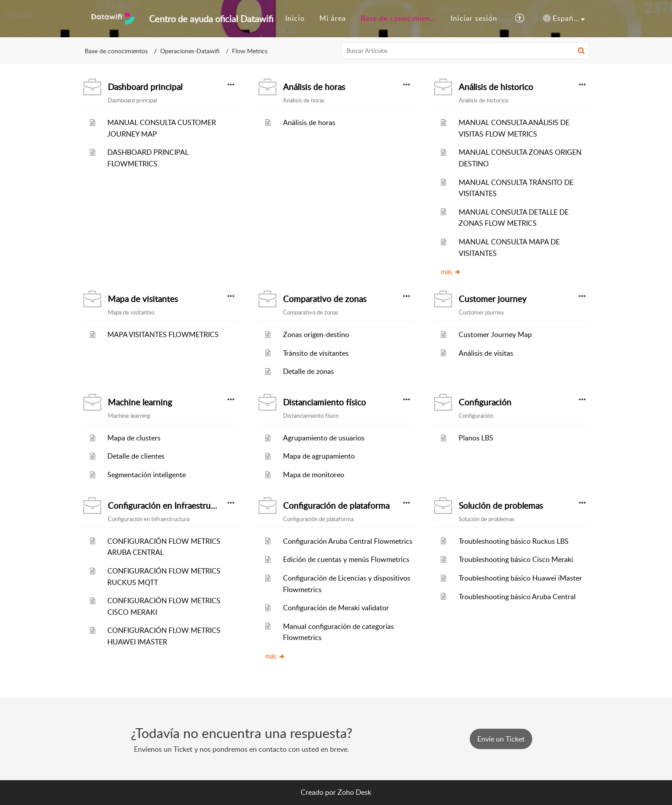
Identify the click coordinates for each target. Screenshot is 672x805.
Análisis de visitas (486, 353)
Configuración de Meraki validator (336, 608)
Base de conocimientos (116, 51)
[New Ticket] (501, 739)
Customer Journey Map (495, 334)
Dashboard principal (145, 87)
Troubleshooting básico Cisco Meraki (516, 559)
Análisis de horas (314, 87)
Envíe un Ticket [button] (501, 739)
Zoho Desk (354, 792)
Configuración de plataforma (336, 506)
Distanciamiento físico (324, 402)
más (451, 271)
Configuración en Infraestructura (169, 506)
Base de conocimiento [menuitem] (399, 18)
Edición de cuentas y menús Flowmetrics (346, 559)
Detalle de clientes (136, 456)
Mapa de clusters (134, 438)
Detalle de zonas (308, 371)
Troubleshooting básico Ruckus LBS (514, 541)
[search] (465, 51)
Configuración (485, 402)
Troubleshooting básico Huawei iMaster (520, 578)
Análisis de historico (496, 87)
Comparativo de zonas (325, 299)
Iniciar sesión (474, 18)
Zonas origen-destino (316, 334)
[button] (581, 51)
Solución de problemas (501, 506)
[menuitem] (295, 19)
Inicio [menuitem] (295, 18)
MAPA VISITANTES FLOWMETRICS (163, 334)
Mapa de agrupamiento (319, 456)
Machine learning (140, 402)
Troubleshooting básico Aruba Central (517, 597)
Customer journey (493, 299)
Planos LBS (476, 438)
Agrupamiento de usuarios (324, 438)
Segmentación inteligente (147, 475)
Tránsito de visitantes (316, 353)
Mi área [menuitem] (333, 18)
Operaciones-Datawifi (190, 51)
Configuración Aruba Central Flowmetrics (348, 541)
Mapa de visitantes (143, 299)
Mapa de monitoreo (314, 475)
